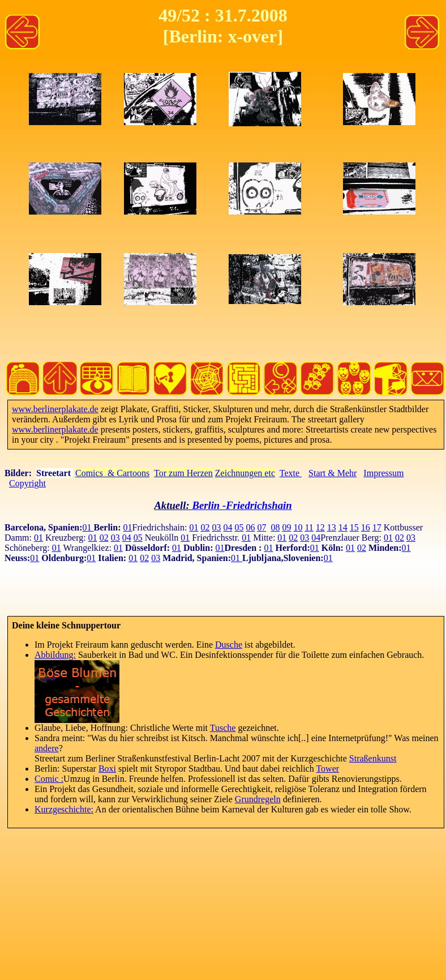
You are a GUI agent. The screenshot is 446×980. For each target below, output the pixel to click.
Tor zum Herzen (183, 473)
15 (354, 527)
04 (228, 527)
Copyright (27, 483)
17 (377, 527)
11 (309, 527)
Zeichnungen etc (245, 473)
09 (286, 527)
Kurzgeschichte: (64, 809)
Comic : (49, 779)
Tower (327, 769)
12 (320, 527)
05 (239, 527)
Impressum (383, 473)
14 (343, 527)
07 (261, 527)
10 (298, 527)
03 (216, 527)
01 (88, 527)
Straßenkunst (373, 758)
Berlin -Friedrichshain (242, 505)
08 (275, 527)
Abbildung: (55, 655)
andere (47, 748)
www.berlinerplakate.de (55, 409)
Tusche (223, 728)
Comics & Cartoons (112, 473)
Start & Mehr (333, 473)
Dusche (229, 645)
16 (366, 527)
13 (332, 527)
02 (205, 527)
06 (250, 527)
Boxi (107, 769)
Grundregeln (258, 799)
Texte (291, 473)
